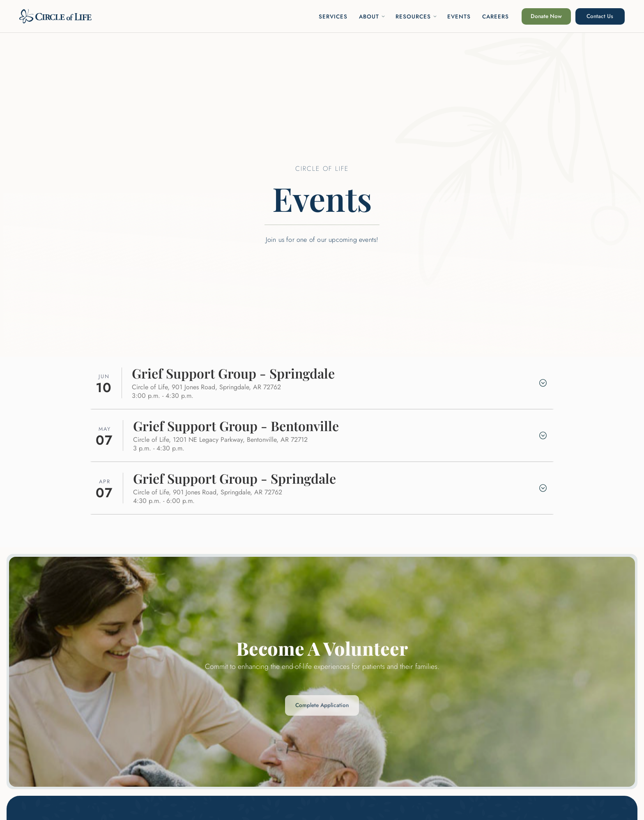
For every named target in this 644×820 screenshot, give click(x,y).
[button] (372, 16)
